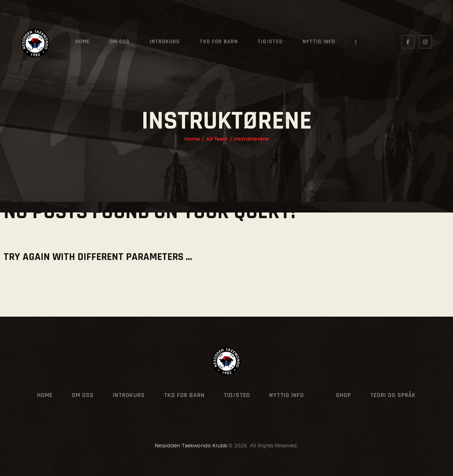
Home (192, 139)
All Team (217, 139)
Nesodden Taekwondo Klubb (191, 445)
